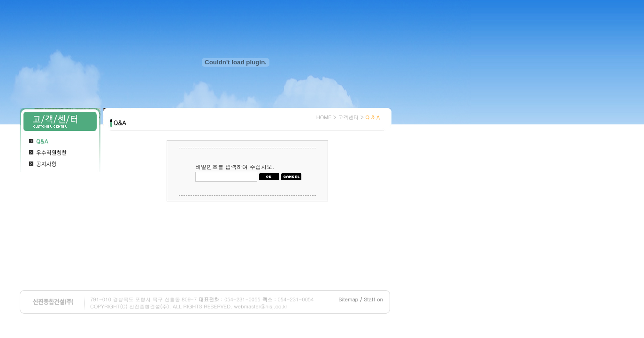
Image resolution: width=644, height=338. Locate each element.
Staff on (373, 299)
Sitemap (349, 299)
